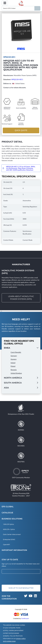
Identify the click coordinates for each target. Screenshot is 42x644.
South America (13, 383)
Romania (14, 370)
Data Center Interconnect (12, 534)
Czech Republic (16, 352)
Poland (13, 366)
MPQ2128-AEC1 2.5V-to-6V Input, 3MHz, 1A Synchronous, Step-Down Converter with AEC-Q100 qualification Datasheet (21, 168)
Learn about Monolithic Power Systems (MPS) (21, 298)
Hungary (14, 359)
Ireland (13, 363)
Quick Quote (21, 130)
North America (13, 378)
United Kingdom (16, 373)
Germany (14, 356)
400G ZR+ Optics (9, 529)
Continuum (25, 619)
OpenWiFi (6, 545)
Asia (6, 388)
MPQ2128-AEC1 (17, 79)
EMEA (7, 348)
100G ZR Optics (8, 524)
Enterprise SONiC (9, 540)
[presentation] (19, 579)
